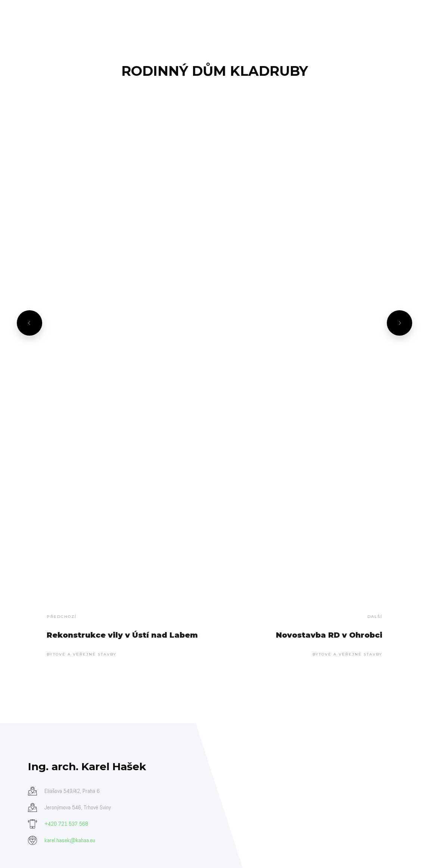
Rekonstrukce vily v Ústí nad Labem (122, 635)
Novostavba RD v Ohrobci (329, 635)
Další (375, 617)
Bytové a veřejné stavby (82, 654)
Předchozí (62, 617)
